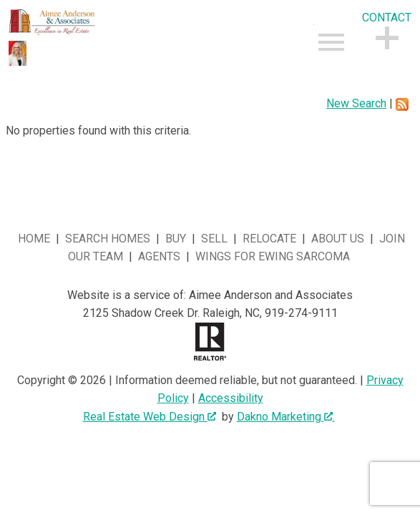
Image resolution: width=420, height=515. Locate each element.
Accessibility (231, 398)
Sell (214, 239)
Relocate (269, 239)
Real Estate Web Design (150, 417)
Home (34, 239)
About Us (338, 239)
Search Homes (108, 239)
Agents (159, 256)
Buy (176, 239)
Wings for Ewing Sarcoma (273, 256)
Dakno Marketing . (286, 417)
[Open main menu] (331, 42)
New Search (356, 103)
